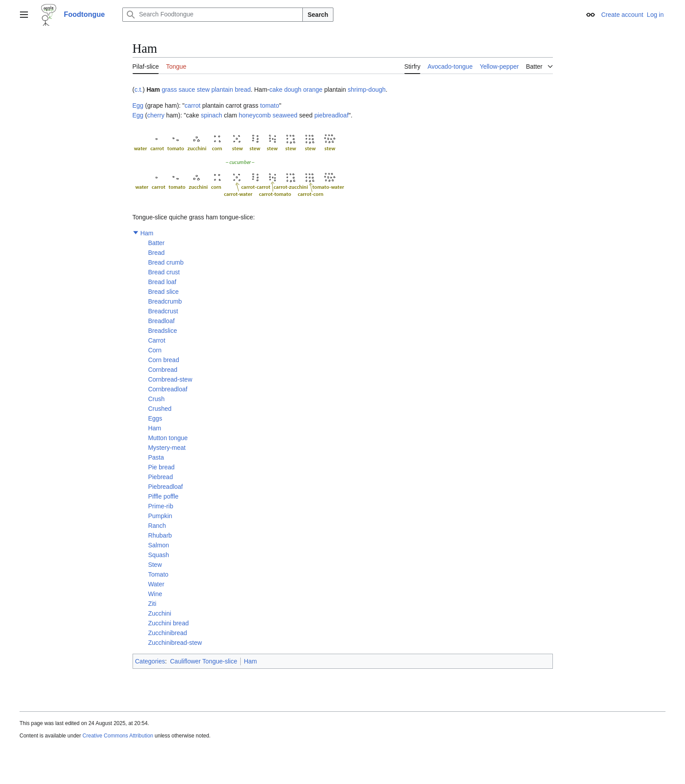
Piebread (160, 477)
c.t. (139, 90)
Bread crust (164, 272)
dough (293, 90)
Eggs (155, 418)
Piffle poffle (163, 496)
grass (169, 90)
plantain (222, 90)
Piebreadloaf (166, 487)
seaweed (285, 115)
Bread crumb (166, 262)
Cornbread (163, 370)
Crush (156, 399)
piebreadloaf (331, 115)
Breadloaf (161, 321)
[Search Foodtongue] (212, 15)
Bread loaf (162, 282)
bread (243, 90)
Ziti (152, 604)
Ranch (157, 526)
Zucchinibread (168, 633)
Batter (156, 243)
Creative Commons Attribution (118, 736)
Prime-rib (161, 506)
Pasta (156, 457)
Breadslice (162, 331)
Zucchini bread (168, 623)
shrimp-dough (367, 90)
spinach (211, 115)
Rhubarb (160, 535)
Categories (150, 661)
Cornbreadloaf (168, 389)
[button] (136, 233)
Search (318, 15)
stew (203, 90)
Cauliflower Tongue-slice (203, 661)
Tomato (158, 574)
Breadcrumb (165, 301)
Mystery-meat (167, 448)
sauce (187, 90)
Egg (138, 105)
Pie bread (161, 467)
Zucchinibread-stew (175, 643)
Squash (159, 555)
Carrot (157, 340)
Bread (156, 253)
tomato (270, 105)
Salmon (159, 545)
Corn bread (164, 360)
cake (276, 90)
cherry (156, 115)
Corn (155, 350)
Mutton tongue (168, 438)
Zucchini (160, 613)
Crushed (160, 409)
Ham (147, 233)
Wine (155, 594)
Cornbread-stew (170, 379)
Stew (155, 565)
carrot (192, 105)
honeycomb (255, 115)
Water (156, 584)
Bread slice (163, 292)
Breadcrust (163, 311)
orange (313, 90)
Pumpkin (160, 516)
